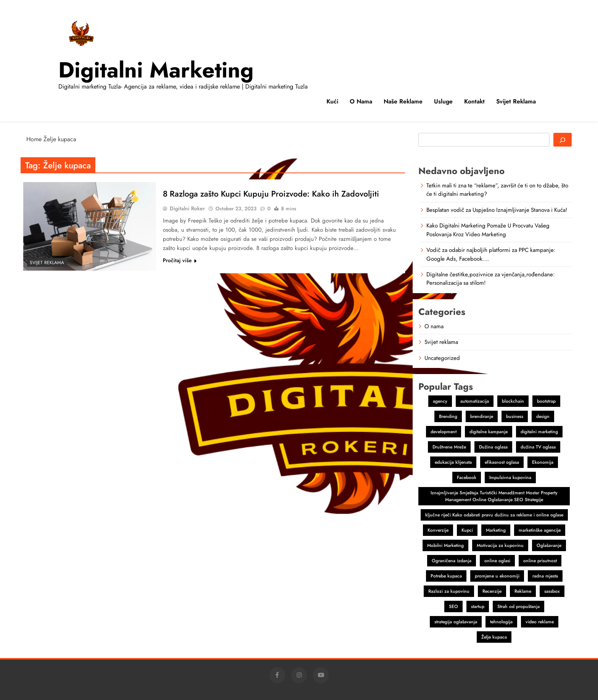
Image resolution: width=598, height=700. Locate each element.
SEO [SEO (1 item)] (453, 606)
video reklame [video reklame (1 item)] (540, 622)
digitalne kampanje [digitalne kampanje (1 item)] (489, 432)
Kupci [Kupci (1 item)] (467, 530)
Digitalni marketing (156, 70)
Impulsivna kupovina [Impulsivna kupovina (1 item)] (510, 477)
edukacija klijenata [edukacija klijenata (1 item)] (453, 462)
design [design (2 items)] (543, 416)
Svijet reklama (516, 101)
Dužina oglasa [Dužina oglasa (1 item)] (493, 447)
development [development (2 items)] (444, 432)
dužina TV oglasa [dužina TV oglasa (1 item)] (538, 447)
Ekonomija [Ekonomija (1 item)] (543, 462)
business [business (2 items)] (515, 416)
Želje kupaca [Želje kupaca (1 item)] (494, 637)
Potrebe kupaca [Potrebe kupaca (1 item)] (446, 576)
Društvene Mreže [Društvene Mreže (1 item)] (449, 447)
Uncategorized (442, 358)
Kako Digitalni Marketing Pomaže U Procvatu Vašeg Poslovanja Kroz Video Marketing (488, 230)
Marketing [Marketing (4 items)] (496, 530)
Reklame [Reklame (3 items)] (523, 591)
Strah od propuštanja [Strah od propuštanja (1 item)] (518, 606)
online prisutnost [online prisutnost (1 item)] (540, 561)
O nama (361, 101)
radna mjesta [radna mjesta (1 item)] (545, 576)
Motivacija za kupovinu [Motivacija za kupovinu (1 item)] (500, 545)
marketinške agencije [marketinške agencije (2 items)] (540, 530)
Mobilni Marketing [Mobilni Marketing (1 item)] (445, 545)
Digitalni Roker (187, 208)
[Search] (563, 140)
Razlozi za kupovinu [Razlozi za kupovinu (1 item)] (449, 591)
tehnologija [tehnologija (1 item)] (501, 622)
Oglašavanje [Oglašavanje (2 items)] (549, 545)
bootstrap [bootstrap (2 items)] (546, 401)
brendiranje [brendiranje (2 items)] (482, 416)
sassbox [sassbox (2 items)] (552, 591)
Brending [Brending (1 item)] (448, 416)
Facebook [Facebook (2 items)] (467, 477)
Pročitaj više (180, 260)
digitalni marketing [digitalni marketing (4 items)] (539, 432)
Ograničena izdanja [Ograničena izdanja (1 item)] (452, 561)
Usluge (443, 101)
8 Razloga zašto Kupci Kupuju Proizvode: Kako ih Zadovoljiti (275, 194)
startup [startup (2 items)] (478, 606)
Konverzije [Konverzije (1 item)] (438, 530)
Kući (332, 101)
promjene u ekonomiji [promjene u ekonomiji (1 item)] (497, 576)
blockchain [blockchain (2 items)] (513, 401)
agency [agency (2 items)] (440, 401)
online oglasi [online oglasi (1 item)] (497, 561)
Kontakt (474, 101)
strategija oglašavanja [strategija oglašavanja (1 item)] (456, 622)
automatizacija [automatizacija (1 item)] (475, 401)
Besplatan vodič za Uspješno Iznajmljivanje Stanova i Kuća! (497, 210)
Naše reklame (403, 101)
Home (34, 139)
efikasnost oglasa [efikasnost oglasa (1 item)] (502, 462)
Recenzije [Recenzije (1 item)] (492, 591)
